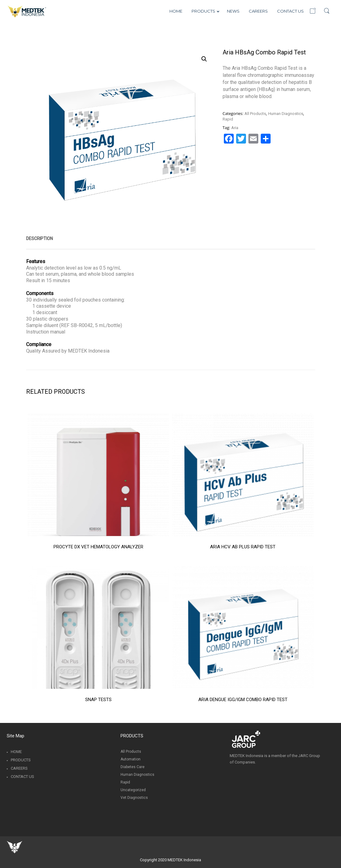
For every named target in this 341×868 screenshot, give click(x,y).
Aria (235, 128)
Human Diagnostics (286, 114)
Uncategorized (133, 790)
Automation (131, 759)
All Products (255, 114)
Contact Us (22, 777)
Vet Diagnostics (134, 798)
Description (40, 239)
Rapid (228, 119)
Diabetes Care (133, 767)
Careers (19, 768)
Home (16, 752)
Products (21, 760)
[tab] (40, 239)
